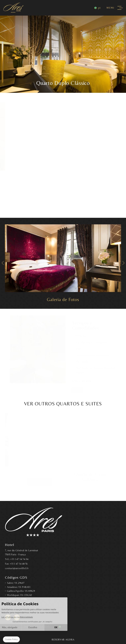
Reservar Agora (63, 640)
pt (99, 8)
